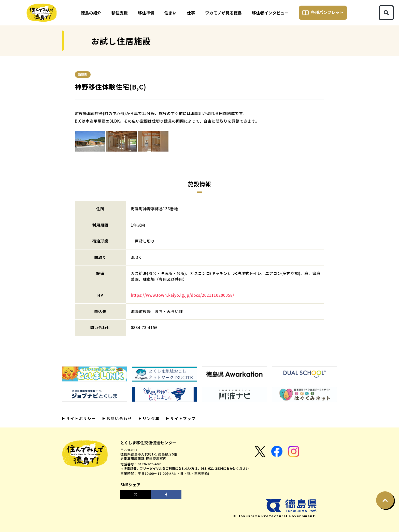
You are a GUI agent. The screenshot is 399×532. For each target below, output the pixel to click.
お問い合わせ (119, 418)
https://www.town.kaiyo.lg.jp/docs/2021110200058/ (183, 295)
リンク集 (150, 418)
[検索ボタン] (386, 13)
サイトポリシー (80, 418)
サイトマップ (182, 418)
